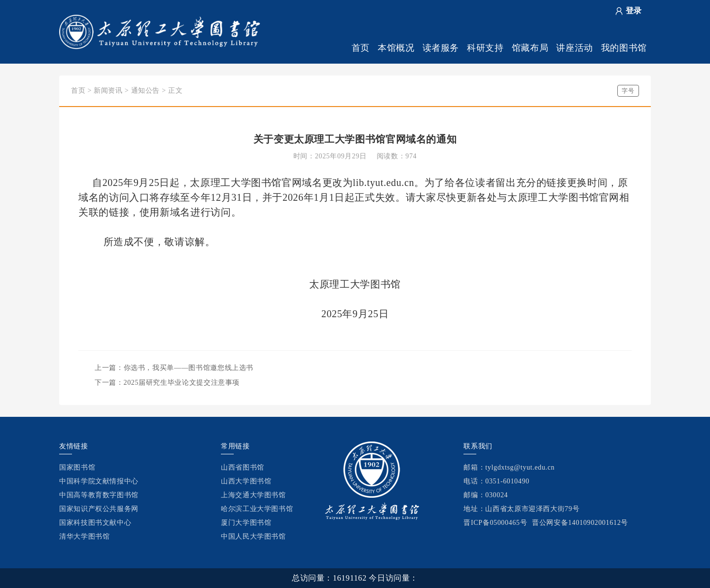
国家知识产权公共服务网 (99, 509)
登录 (634, 11)
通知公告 (146, 91)
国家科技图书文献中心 (95, 523)
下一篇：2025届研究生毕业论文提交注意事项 (167, 383)
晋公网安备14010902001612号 (580, 523)
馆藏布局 (530, 48)
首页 (361, 48)
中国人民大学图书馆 (253, 536)
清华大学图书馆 (84, 536)
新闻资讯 (108, 91)
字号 (628, 91)
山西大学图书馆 (246, 481)
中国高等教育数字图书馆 (99, 495)
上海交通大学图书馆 (253, 495)
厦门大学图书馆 (246, 523)
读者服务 (441, 48)
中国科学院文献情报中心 (99, 481)
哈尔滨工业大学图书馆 (257, 509)
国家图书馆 (77, 467)
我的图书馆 (624, 48)
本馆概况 (396, 48)
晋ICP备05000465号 (495, 523)
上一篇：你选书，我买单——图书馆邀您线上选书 (174, 368)
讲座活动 (575, 48)
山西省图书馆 (243, 467)
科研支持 (485, 48)
